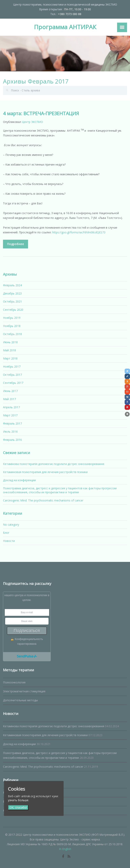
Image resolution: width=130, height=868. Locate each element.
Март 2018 (10, 358)
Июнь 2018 (10, 342)
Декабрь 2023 (12, 293)
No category (11, 525)
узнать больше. (18, 800)
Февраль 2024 (12, 285)
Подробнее (16, 244)
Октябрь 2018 (12, 334)
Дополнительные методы (20, 700)
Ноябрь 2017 (12, 366)
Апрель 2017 (11, 407)
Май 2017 (9, 399)
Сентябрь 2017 (13, 383)
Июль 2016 (10, 432)
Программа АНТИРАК (65, 27)
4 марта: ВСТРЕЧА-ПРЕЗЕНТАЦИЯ (41, 113)
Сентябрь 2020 (13, 310)
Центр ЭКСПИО (32, 122)
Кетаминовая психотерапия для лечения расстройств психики (45, 472)
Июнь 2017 (10, 391)
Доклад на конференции (19, 480)
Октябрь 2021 (12, 301)
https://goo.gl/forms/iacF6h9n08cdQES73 (79, 232)
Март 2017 (10, 415)
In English (65, 849)
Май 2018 (9, 350)
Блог (6, 533)
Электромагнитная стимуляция (24, 691)
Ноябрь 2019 (12, 318)
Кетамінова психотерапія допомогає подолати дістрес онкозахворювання (54, 464)
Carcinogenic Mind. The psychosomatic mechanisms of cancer (43, 500)
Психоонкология (14, 682)
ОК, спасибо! (18, 807)
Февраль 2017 (12, 423)
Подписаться (27, 631)
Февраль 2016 (12, 440)
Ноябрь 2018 (12, 326)
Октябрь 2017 (12, 375)
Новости (9, 541)
